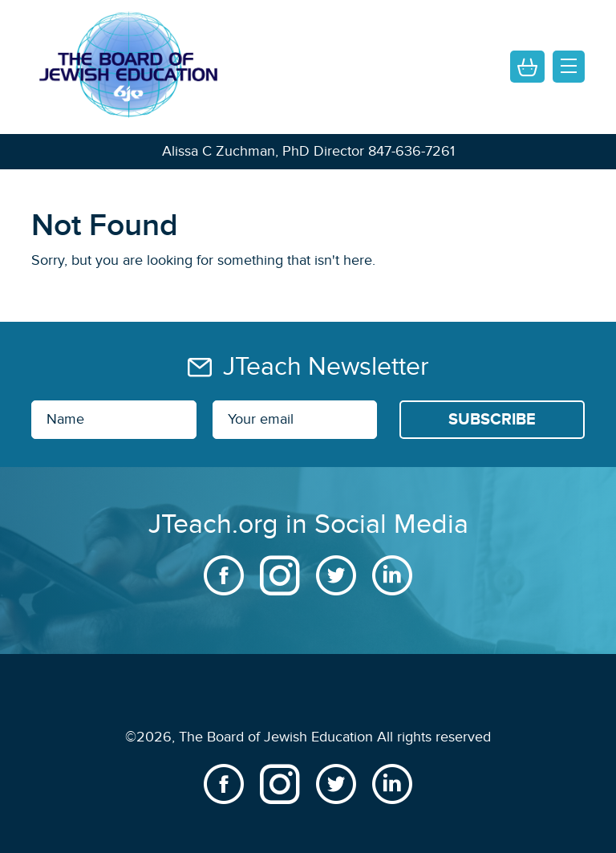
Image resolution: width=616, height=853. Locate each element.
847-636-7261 (411, 151)
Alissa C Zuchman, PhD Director (263, 151)
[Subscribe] (492, 420)
